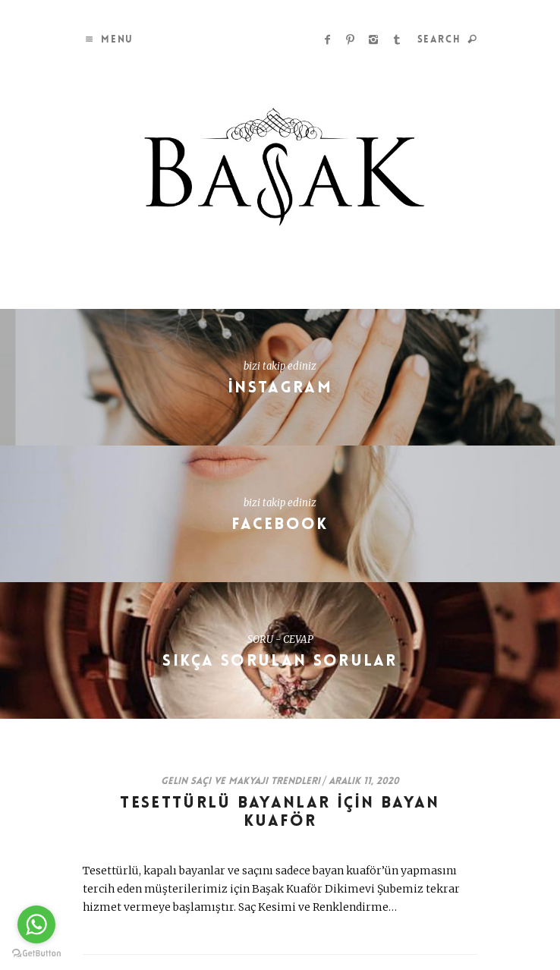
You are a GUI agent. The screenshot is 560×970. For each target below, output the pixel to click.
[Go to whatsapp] (36, 924)
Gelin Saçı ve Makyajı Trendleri (241, 781)
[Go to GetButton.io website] (36, 954)
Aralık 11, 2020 (364, 781)
